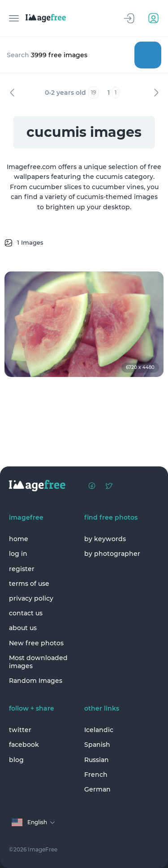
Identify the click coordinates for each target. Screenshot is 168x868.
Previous (12, 93)
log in (18, 554)
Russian (97, 760)
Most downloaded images (38, 662)
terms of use (29, 584)
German (97, 789)
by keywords (105, 539)
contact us (26, 613)
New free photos (36, 643)
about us (23, 628)
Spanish (97, 745)
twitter (20, 730)
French (96, 775)
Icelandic (99, 730)
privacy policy (31, 598)
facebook (24, 745)
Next (156, 93)
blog (16, 760)
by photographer (112, 554)
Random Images (36, 681)
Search (148, 55)
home (19, 539)
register (22, 569)
